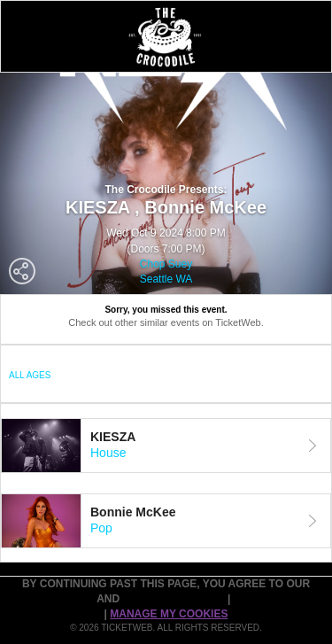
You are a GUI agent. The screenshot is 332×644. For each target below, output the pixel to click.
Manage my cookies (169, 614)
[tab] (166, 446)
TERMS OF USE (55, 599)
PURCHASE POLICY (174, 599)
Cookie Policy (276, 599)
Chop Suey (166, 264)
